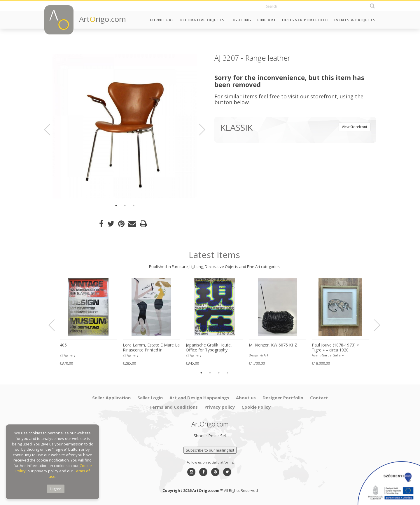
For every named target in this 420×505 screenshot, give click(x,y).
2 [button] (125, 206)
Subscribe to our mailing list (210, 450)
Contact (319, 398)
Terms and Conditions (174, 407)
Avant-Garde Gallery (328, 355)
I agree (56, 489)
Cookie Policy (256, 407)
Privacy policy (220, 407)
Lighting (241, 20)
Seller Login (150, 398)
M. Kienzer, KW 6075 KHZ (273, 345)
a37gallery (68, 355)
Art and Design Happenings (199, 398)
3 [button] (134, 206)
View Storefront (355, 127)
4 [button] (228, 373)
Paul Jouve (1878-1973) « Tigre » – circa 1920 (335, 348)
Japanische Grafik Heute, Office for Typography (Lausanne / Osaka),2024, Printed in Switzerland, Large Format (213, 348)
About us (246, 398)
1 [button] (116, 206)
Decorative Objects (202, 20)
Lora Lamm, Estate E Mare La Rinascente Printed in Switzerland (151, 348)
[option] (125, 126)
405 (63, 345)
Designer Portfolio (305, 20)
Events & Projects (355, 20)
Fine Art (267, 20)
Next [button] (199, 130)
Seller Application (111, 398)
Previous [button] (51, 130)
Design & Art (259, 355)
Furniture (162, 20)
